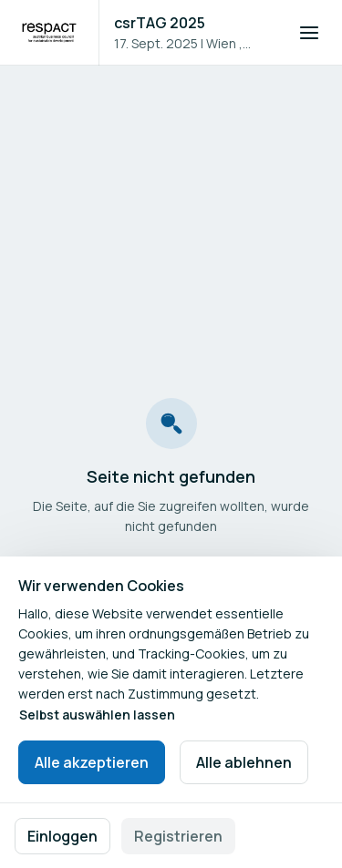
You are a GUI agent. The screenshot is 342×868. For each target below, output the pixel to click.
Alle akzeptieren (92, 762)
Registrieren (178, 836)
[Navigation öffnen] (309, 33)
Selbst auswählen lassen (97, 715)
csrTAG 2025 (160, 23)
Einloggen (62, 836)
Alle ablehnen (244, 762)
